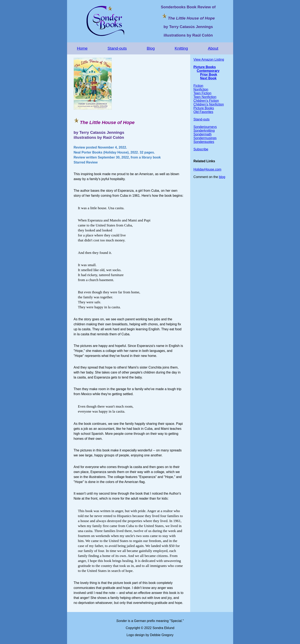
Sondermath (203, 134)
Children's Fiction (206, 101)
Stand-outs (117, 48)
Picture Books (205, 67)
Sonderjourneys (205, 127)
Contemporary (208, 71)
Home (82, 48)
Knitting (181, 48)
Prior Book (209, 74)
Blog (151, 48)
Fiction (198, 86)
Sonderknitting (204, 131)
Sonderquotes (204, 142)
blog (222, 177)
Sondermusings (205, 138)
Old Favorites (203, 112)
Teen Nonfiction (205, 97)
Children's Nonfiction (209, 104)
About (213, 48)
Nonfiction (201, 89)
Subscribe (201, 149)
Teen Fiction (202, 93)
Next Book (208, 78)
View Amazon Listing (209, 60)
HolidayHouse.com (207, 169)
